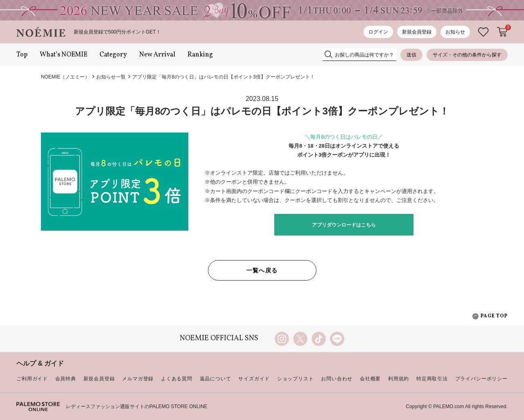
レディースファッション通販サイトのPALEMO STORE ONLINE (137, 407)
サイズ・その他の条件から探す (467, 55)
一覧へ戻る (262, 270)
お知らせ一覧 (111, 77)
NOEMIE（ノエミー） (65, 77)
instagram (282, 339)
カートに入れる (502, 32)
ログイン (378, 32)
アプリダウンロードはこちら (344, 225)
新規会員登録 (417, 32)
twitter (300, 339)
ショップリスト (296, 379)
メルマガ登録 (138, 379)
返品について (216, 379)
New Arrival (157, 55)
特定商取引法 (432, 379)
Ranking (200, 55)
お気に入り (483, 32)
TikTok (319, 339)
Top (22, 55)
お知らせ (455, 32)
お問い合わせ (337, 379)
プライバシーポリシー (481, 379)
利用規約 (399, 379)
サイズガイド (254, 379)
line (337, 339)
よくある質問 (177, 379)
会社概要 (370, 379)
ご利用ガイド (32, 379)
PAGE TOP (490, 316)
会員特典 (66, 379)
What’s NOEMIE (63, 55)
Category (113, 55)
